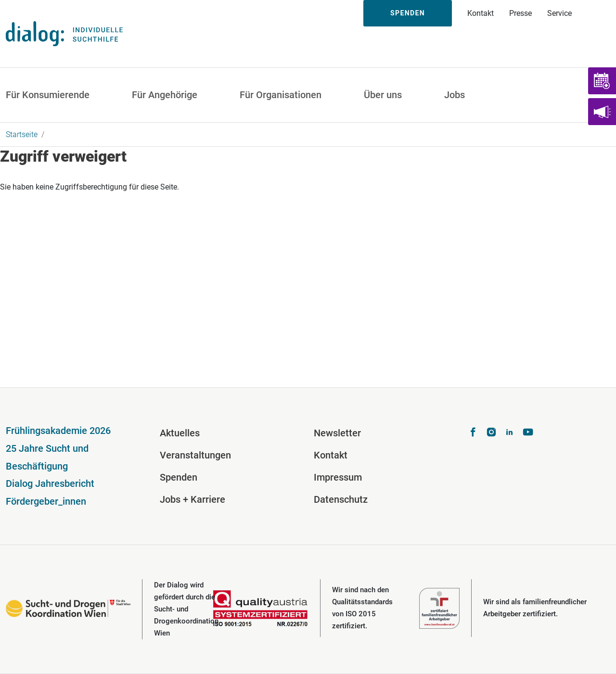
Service (559, 13)
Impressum (338, 477)
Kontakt (481, 13)
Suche (598, 13)
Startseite (22, 134)
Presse (520, 13)
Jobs (455, 95)
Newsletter (337, 433)
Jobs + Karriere (192, 499)
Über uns (383, 95)
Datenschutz (341, 499)
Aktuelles (180, 433)
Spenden (408, 13)
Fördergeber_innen (46, 501)
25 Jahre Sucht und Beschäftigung (47, 457)
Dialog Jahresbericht (50, 483)
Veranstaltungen (195, 455)
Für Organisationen (281, 95)
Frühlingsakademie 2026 (58, 431)
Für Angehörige (165, 95)
